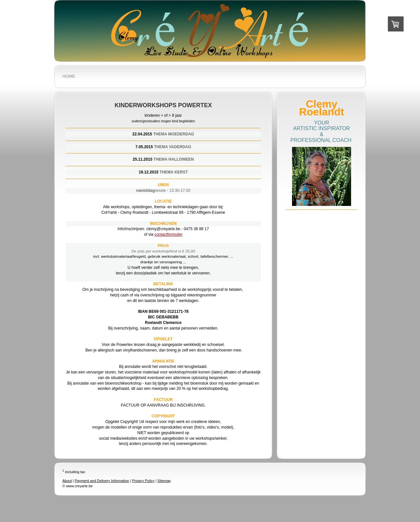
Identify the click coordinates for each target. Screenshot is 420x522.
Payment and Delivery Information (102, 481)
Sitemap (164, 481)
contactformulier (168, 234)
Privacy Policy (143, 481)
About (67, 481)
